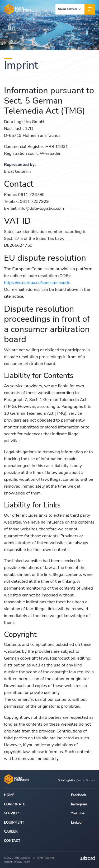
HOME (9, 795)
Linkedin (78, 823)
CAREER (11, 832)
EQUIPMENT (14, 823)
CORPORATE (15, 804)
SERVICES (12, 813)
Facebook (79, 795)
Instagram (79, 804)
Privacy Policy (22, 862)
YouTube (78, 813)
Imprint (8, 862)
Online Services (70, 9)
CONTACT (12, 841)
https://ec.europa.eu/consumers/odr (37, 283)
